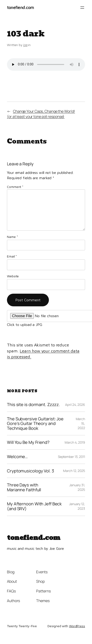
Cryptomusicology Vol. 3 (30, 471)
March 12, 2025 (74, 471)
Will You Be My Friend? (28, 442)
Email (12, 256)
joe (25, 45)
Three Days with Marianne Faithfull (24, 487)
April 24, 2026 (75, 405)
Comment (15, 187)
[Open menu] (82, 8)
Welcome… (17, 457)
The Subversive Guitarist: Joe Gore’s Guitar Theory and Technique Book (35, 424)
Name (12, 237)
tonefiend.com (21, 7)
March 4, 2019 (75, 442)
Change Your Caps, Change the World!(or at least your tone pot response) (41, 114)
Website (13, 276)
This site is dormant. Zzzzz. (33, 405)
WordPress (77, 626)
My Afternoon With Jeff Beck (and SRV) (34, 506)
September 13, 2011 (71, 457)
